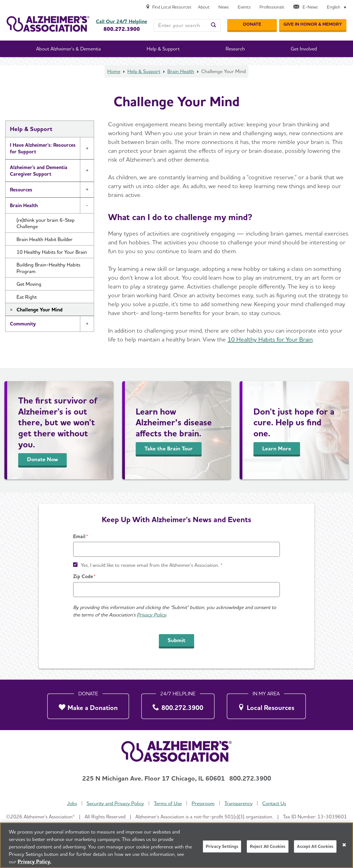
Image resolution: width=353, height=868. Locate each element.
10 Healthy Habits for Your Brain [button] (52, 252)
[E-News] (306, 7)
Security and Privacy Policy (115, 803)
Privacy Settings (222, 847)
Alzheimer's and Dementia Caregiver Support (39, 170)
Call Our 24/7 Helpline (121, 22)
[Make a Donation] (88, 705)
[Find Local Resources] (169, 7)
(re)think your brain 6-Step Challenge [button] (46, 223)
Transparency (239, 803)
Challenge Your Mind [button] (40, 310)
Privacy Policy (151, 615)
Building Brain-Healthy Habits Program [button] (48, 268)
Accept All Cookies (315, 847)
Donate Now (42, 459)
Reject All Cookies (268, 847)
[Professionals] (272, 7)
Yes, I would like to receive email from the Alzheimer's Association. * (152, 565)
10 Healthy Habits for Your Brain (270, 339)
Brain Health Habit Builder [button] (45, 239)
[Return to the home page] (48, 24)
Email (79, 536)
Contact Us (274, 803)
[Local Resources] (266, 705)
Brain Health (181, 71)
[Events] (244, 7)
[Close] (344, 845)
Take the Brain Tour (169, 448)
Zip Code (83, 576)
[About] (204, 7)
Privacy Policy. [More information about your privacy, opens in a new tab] (34, 862)
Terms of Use (168, 803)
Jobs (72, 803)
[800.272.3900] (178, 705)
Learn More (277, 448)
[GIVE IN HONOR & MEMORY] (313, 25)
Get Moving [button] (29, 284)
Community (23, 324)
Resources (21, 190)
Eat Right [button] (27, 297)
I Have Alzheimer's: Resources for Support (43, 148)
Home (114, 71)
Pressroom (203, 803)
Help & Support (144, 71)
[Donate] (252, 25)
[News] (224, 7)
